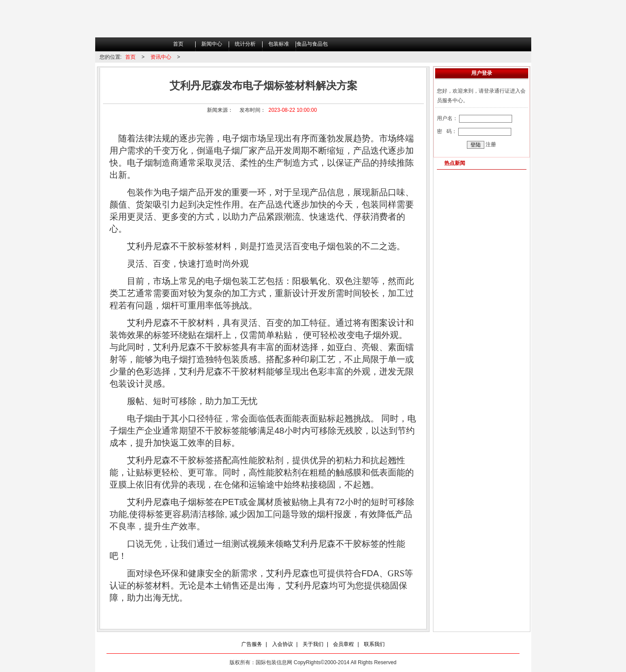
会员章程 (343, 644)
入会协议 (283, 644)
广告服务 (252, 644)
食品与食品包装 (312, 46)
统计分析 (245, 44)
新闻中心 (212, 44)
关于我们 (313, 644)
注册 (491, 144)
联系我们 (374, 644)
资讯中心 (161, 57)
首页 (178, 44)
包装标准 (279, 44)
